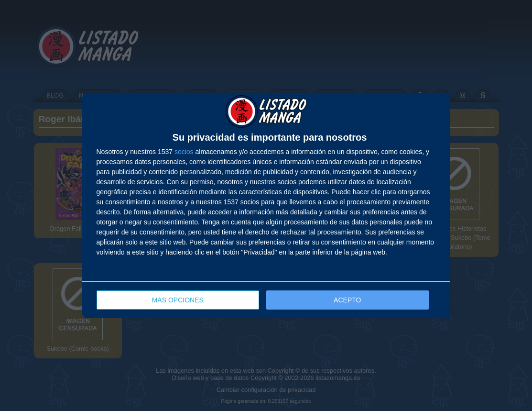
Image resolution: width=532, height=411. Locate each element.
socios (184, 152)
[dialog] (266, 205)
